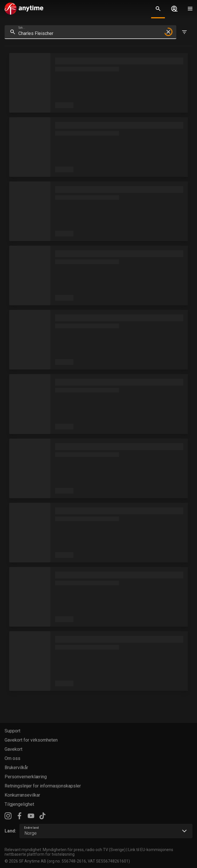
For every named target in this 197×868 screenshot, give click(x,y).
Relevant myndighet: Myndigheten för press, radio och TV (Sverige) (65, 850)
